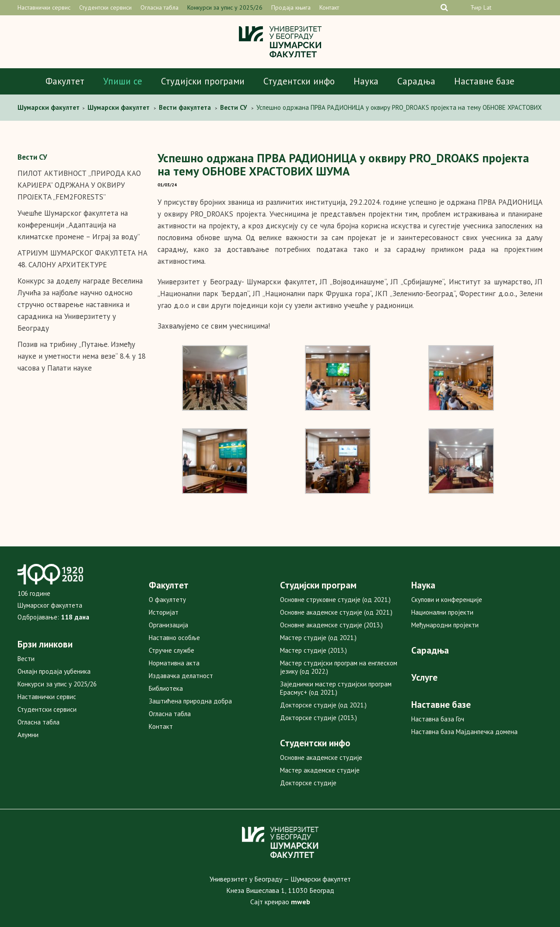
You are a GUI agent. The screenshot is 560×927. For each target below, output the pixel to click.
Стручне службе (171, 650)
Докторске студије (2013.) (318, 718)
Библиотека (166, 688)
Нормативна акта (174, 663)
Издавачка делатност (181, 676)
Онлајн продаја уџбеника (54, 671)
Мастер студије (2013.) (313, 650)
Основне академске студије (321, 757)
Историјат (164, 612)
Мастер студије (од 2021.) (318, 638)
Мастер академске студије (320, 770)
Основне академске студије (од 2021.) (336, 612)
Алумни (28, 735)
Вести (26, 659)
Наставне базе (484, 81)
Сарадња (416, 81)
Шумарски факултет (49, 107)
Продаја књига (291, 7)
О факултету (167, 600)
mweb (301, 902)
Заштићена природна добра (190, 701)
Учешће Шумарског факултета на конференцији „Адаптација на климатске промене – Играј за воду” (79, 225)
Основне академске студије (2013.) (331, 625)
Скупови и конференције (447, 600)
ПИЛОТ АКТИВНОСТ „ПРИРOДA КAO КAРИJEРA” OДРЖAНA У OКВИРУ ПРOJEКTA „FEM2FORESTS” (79, 185)
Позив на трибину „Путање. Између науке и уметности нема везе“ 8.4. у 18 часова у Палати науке (82, 356)
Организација (168, 625)
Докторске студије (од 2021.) (323, 705)
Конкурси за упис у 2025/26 (225, 7)
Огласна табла (159, 7)
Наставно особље (174, 638)
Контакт (329, 7)
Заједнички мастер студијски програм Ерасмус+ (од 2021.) (336, 688)
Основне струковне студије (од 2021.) (335, 600)
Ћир (476, 7)
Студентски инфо (299, 81)
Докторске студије (308, 783)
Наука (366, 81)
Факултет (65, 81)
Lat (487, 7)
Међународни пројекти (445, 625)
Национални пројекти (442, 612)
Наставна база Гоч (438, 719)
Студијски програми (203, 81)
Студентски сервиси (105, 7)
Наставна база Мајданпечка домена (464, 732)
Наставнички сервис (44, 7)
